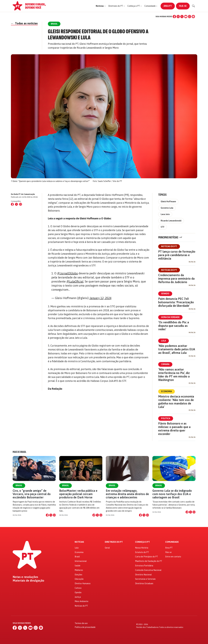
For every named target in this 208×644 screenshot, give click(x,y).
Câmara (165, 364)
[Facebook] (174, 17)
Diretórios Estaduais (144, 583)
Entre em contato (173, 557)
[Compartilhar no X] (51, 515)
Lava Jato (165, 214)
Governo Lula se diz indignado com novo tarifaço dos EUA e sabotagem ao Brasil (172, 494)
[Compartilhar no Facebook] (12, 204)
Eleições (78, 575)
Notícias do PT (169, 246)
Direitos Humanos (83, 583)
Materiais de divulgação (28, 581)
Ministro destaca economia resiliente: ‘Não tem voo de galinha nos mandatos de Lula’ (176, 402)
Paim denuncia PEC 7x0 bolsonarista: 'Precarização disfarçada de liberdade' (176, 302)
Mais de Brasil (20, 452)
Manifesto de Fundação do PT (149, 561)
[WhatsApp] (190, 17)
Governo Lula (167, 208)
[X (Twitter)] (182, 17)
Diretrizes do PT (114, 542)
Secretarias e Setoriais (145, 579)
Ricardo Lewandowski (171, 221)
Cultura (78, 588)
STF (163, 227)
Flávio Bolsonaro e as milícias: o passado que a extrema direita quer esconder (174, 429)
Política (166, 418)
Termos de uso (81, 623)
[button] (101, 6)
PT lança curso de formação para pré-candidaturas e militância (177, 255)
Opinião (78, 592)
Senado (165, 294)
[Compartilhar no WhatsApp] (21, 204)
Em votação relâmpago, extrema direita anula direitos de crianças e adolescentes (127, 494)
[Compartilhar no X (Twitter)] (16, 204)
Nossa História (142, 548)
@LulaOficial (75, 281)
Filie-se (183, 6)
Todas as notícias (24, 23)
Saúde (78, 566)
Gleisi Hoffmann (168, 202)
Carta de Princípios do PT (147, 557)
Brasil (19, 485)
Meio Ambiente (82, 601)
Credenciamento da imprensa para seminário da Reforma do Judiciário (176, 279)
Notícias (79, 542)
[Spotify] (193, 17)
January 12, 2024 (100, 298)
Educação (79, 579)
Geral (107, 548)
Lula (164, 341)
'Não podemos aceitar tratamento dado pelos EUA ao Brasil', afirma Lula (177, 349)
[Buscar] (193, 6)
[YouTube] (186, 17)
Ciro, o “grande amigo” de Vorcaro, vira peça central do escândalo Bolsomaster (32, 494)
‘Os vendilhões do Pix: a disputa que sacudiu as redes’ (174, 326)
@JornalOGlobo (67, 273)
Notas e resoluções (25, 577)
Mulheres (79, 570)
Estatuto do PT (142, 552)
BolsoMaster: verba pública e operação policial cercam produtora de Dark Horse (78, 494)
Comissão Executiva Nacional (148, 570)
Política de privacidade (85, 627)
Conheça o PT (142, 542)
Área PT (168, 6)
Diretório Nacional (143, 575)
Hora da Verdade (170, 317)
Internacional (81, 561)
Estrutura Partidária (144, 566)
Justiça (78, 597)
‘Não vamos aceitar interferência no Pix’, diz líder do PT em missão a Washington (174, 375)
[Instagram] (178, 17)
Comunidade (172, 542)
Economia (167, 391)
